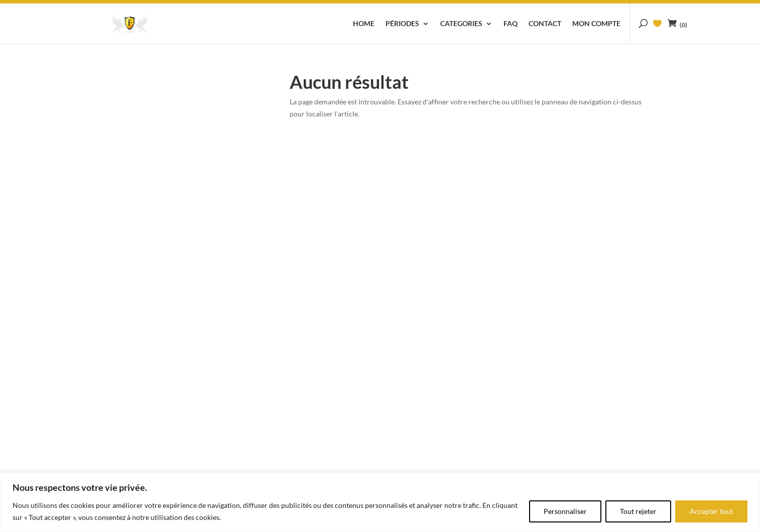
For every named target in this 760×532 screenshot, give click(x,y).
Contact (545, 24)
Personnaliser (565, 511)
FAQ (511, 24)
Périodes (402, 24)
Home (364, 24)
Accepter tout (711, 511)
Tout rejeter (638, 511)
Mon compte (596, 24)
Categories (461, 24)
